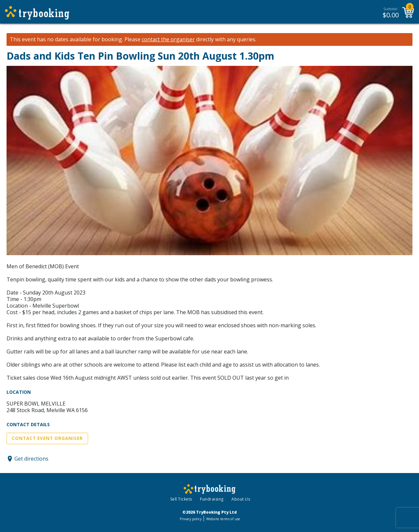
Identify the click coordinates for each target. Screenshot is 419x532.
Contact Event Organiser (47, 438)
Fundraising (212, 499)
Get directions (31, 459)
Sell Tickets (181, 499)
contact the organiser (168, 39)
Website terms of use (223, 519)
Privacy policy (191, 519)
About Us (241, 499)
